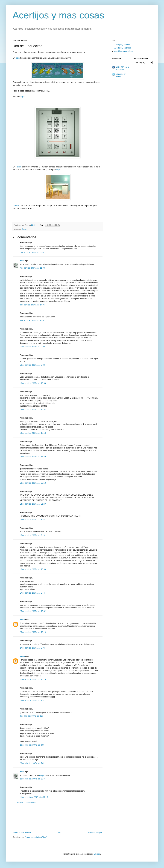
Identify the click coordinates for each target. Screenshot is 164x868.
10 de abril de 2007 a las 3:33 (32, 365)
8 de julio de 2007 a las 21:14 (32, 716)
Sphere (16, 206)
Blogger (97, 854)
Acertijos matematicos (124, 51)
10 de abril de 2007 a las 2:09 (32, 347)
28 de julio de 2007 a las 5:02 (32, 763)
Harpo (19, 167)
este (18, 58)
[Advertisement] (58, 818)
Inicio (60, 833)
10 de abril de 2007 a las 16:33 (33, 383)
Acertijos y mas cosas (58, 15)
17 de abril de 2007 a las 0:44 (32, 593)
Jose (22, 261)
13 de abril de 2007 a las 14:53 (33, 410)
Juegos (25, 229)
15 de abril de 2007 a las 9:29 (32, 535)
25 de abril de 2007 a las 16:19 (33, 632)
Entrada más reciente (22, 833)
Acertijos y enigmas (123, 48)
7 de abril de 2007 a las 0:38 (32, 252)
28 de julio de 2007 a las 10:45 (33, 779)
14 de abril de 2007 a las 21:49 (33, 504)
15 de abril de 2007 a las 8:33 (32, 520)
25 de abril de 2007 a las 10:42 (33, 611)
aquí (23, 97)
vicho (22, 620)
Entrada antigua (95, 833)
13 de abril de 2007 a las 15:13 (33, 433)
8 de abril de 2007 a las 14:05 (32, 305)
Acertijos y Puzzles (122, 45)
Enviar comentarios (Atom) (36, 837)
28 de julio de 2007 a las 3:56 (32, 745)
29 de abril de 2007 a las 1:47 (32, 700)
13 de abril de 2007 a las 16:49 (33, 457)
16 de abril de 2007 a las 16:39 (33, 569)
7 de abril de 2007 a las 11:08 (32, 268)
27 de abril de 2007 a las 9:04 (32, 648)
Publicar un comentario (26, 803)
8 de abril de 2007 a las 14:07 (32, 320)
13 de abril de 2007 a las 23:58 (33, 483)
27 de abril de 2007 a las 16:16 (33, 679)
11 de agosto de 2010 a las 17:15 (34, 797)
